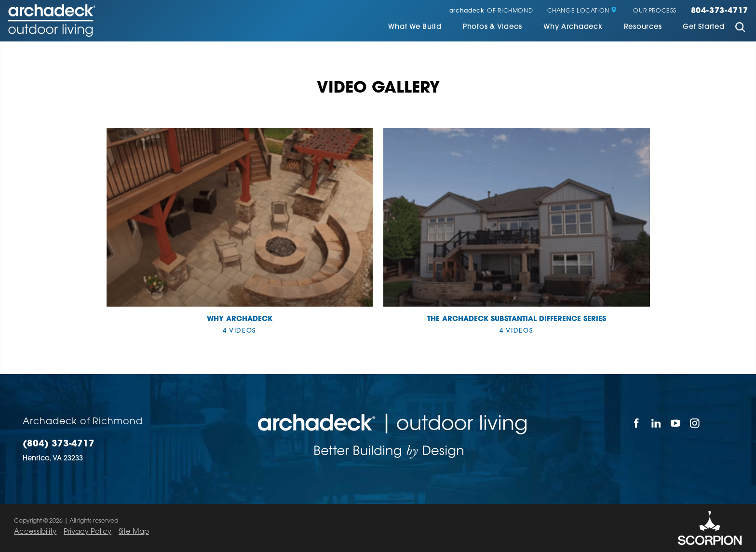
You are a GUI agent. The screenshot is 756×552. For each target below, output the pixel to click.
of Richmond (491, 11)
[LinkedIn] (656, 423)
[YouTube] (675, 423)
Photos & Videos (493, 27)
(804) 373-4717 (59, 444)
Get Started (703, 27)
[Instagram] (695, 423)
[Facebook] (636, 423)
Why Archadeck (573, 27)
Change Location (582, 11)
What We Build (415, 27)
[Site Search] (740, 28)
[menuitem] (415, 28)
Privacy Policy (88, 532)
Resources (643, 27)
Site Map (134, 532)
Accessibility (35, 532)
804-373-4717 (720, 11)
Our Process (655, 11)
